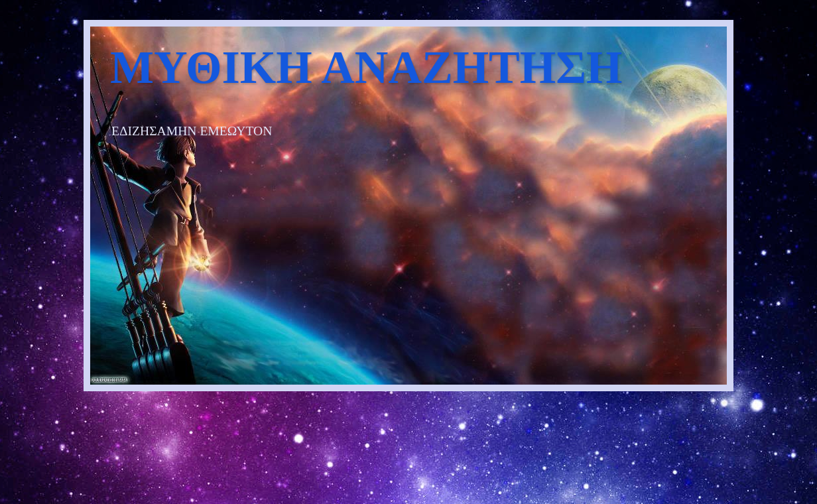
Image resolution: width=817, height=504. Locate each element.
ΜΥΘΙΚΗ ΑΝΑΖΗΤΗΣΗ (366, 67)
